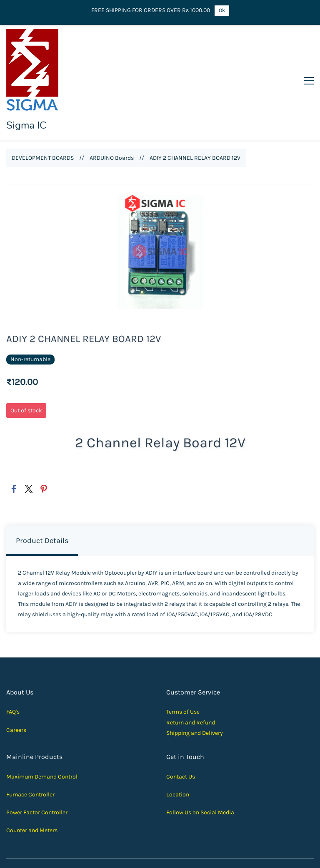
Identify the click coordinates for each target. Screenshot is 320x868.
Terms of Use (183, 663)
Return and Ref (186, 673)
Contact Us (181, 727)
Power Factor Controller (37, 763)
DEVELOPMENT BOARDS (43, 109)
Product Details (42, 491)
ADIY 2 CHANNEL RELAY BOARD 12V (195, 109)
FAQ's (13, 663)
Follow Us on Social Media (200, 763)
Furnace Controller (30, 745)
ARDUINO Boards (112, 109)
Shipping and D (186, 683)
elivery (214, 683)
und (210, 673)
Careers (16, 681)
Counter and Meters (32, 781)
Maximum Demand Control (42, 727)
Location (178, 745)
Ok (222, 10)
